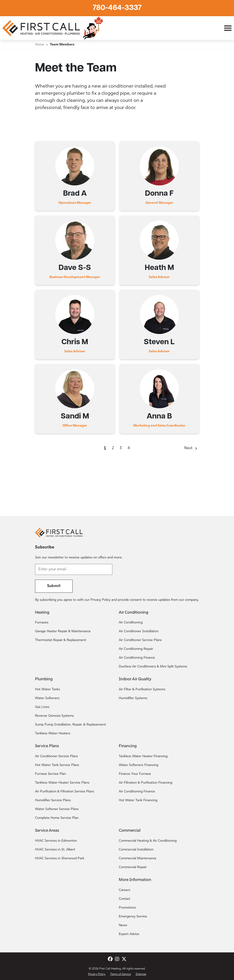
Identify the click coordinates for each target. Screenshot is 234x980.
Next (188, 448)
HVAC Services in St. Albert (55, 850)
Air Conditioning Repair (136, 649)
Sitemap (141, 974)
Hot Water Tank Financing (138, 800)
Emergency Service (133, 917)
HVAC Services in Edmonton (56, 841)
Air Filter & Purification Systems (142, 689)
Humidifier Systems (133, 698)
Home (40, 45)
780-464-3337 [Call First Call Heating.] (117, 8)
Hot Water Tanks (47, 689)
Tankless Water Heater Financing (143, 756)
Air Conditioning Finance (137, 658)
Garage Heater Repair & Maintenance (63, 631)
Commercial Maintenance (138, 858)
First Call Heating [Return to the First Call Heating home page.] (110, 969)
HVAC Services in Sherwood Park (60, 858)
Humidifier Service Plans (53, 800)
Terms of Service (121, 974)
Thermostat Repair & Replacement (61, 640)
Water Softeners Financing (139, 765)
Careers (124, 890)
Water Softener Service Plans (57, 809)
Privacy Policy (97, 974)
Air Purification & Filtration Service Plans (65, 792)
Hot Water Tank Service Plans (57, 765)
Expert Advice (129, 934)
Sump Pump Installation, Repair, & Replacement (70, 725)
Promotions (127, 908)
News (123, 925)
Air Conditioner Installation (139, 631)
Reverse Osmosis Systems (54, 716)
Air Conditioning (131, 623)
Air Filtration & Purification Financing (146, 783)
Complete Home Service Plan (57, 818)
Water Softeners (47, 698)
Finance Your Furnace (135, 774)
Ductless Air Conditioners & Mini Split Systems (153, 667)
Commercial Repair (133, 867)
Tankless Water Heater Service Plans (62, 783)
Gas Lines (42, 707)
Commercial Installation (136, 850)
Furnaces (42, 623)
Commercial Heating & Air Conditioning (148, 841)
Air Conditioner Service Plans (140, 640)
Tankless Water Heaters (53, 734)
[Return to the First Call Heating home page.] (42, 28)
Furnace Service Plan (50, 774)
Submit (54, 586)
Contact (124, 899)
